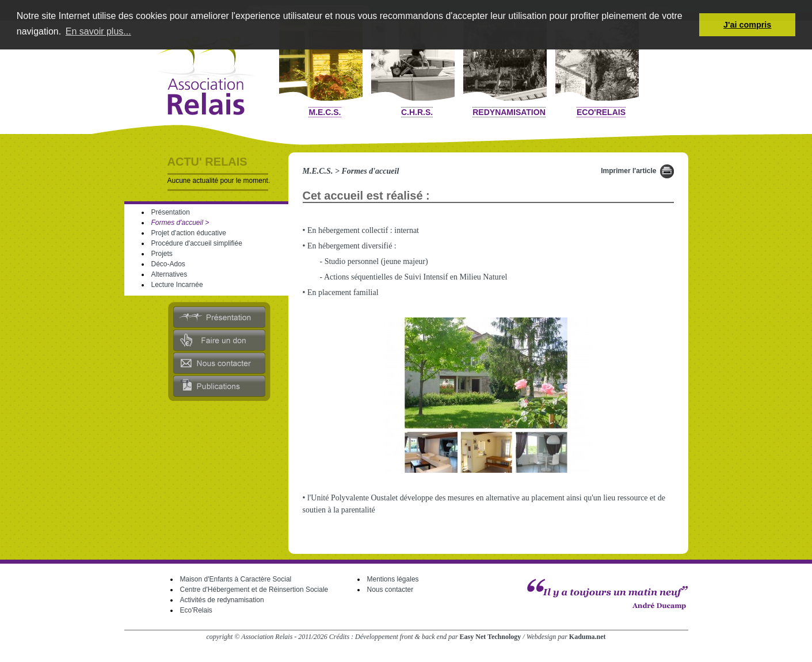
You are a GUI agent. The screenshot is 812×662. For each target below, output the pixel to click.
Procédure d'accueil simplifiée (197, 243)
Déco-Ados (168, 264)
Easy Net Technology (491, 637)
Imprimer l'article (628, 171)
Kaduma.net (588, 637)
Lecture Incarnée (177, 285)
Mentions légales (393, 579)
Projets (162, 254)
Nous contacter (390, 590)
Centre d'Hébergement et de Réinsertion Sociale (254, 590)
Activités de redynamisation (222, 600)
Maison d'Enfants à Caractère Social (236, 579)
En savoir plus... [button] (98, 31)
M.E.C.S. (325, 112)
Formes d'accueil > (180, 223)
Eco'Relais (601, 112)
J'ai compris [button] (747, 25)
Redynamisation (509, 112)
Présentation (171, 212)
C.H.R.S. (417, 112)
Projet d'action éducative (189, 233)
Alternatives (169, 274)
